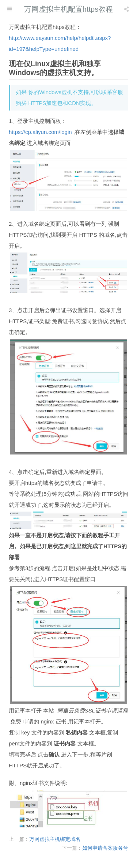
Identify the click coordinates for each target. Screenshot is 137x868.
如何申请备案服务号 (105, 848)
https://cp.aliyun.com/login (40, 132)
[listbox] (127, 9)
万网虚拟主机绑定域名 (55, 839)
